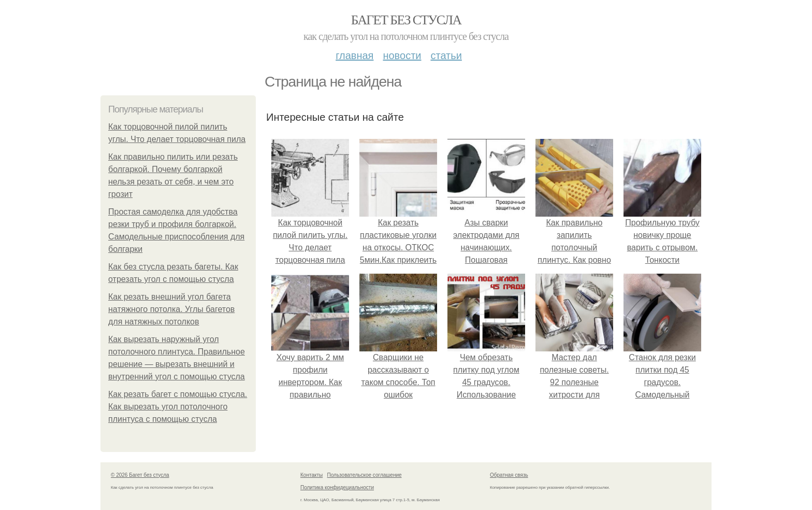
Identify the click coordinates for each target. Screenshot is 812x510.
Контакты (311, 475)
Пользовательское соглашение (365, 475)
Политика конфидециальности (337, 487)
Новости (402, 55)
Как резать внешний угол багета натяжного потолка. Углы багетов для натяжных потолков (171, 309)
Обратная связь (509, 475)
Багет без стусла (406, 20)
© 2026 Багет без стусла (140, 475)
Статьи (446, 55)
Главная (354, 55)
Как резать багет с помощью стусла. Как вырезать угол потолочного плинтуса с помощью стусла (178, 407)
